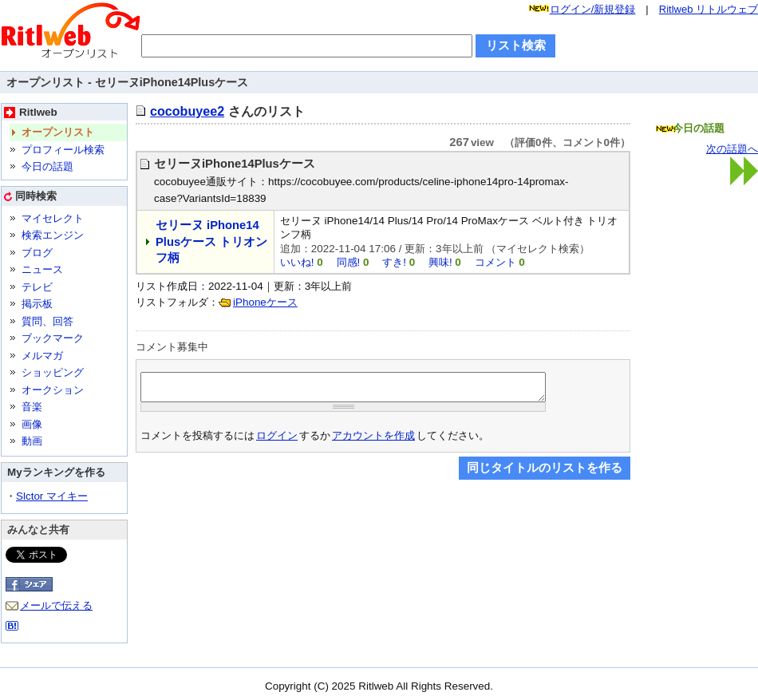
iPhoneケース (265, 302)
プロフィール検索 (63, 150)
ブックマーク (53, 338)
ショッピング (53, 372)
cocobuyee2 (187, 111)
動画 (32, 441)
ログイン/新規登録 (593, 9)
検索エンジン (53, 235)
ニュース (42, 269)
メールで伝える (56, 605)
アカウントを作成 (373, 440)
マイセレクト (53, 218)
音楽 (32, 407)
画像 (32, 424)
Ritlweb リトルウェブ (709, 9)
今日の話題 (47, 166)
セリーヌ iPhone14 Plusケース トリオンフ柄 (211, 241)
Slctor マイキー (52, 496)
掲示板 (37, 304)
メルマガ (42, 356)
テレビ (37, 287)
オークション (53, 390)
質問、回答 (47, 321)
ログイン (277, 440)
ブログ (37, 253)
